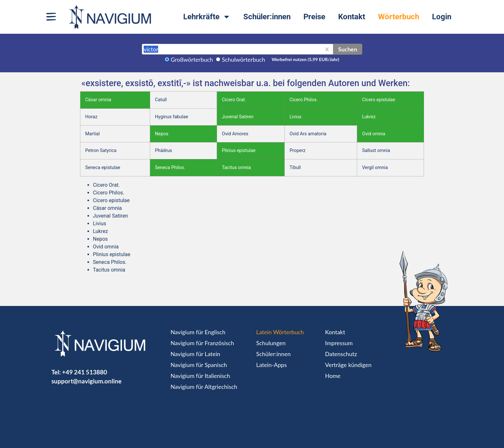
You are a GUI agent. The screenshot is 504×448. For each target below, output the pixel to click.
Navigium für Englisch (198, 332)
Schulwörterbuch (243, 59)
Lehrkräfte (207, 17)
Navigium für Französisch (203, 343)
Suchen (348, 49)
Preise (314, 17)
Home (333, 376)
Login (442, 17)
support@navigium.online (86, 381)
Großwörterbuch (192, 59)
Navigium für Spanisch (199, 365)
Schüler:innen (267, 17)
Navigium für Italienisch (200, 376)
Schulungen (271, 343)
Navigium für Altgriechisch (204, 387)
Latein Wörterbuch (280, 332)
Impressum (339, 343)
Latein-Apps (271, 365)
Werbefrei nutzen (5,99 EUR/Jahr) (305, 59)
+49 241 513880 (85, 372)
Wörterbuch (399, 17)
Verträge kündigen (348, 365)
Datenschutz (341, 354)
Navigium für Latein (195, 354)
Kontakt (352, 17)
